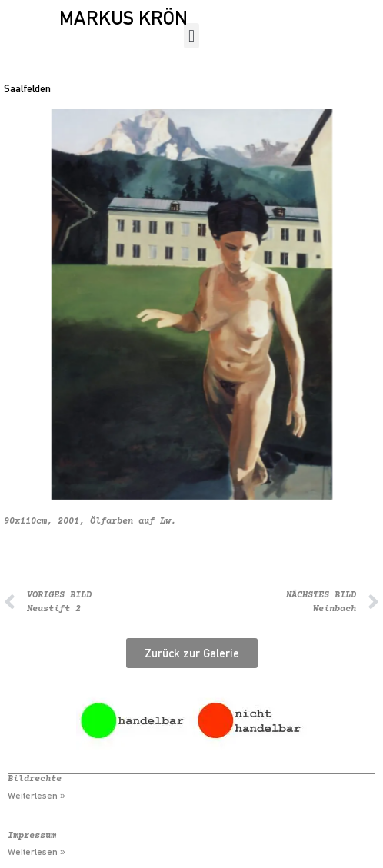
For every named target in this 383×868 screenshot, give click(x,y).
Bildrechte (35, 779)
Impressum (32, 836)
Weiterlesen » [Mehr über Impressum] (37, 852)
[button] (191, 36)
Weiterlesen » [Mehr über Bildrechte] (37, 796)
